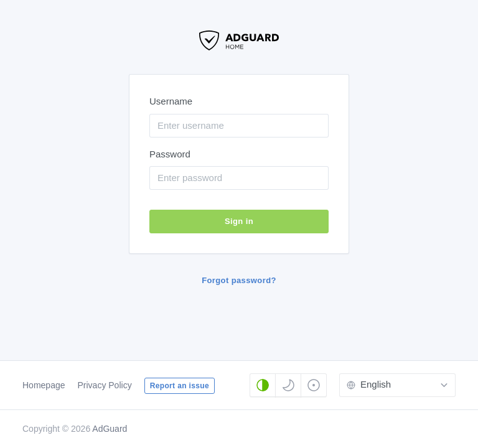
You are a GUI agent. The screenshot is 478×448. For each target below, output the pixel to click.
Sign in (239, 221)
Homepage (44, 385)
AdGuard (110, 429)
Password (170, 154)
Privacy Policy (105, 385)
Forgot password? (239, 280)
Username (171, 101)
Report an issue (180, 386)
